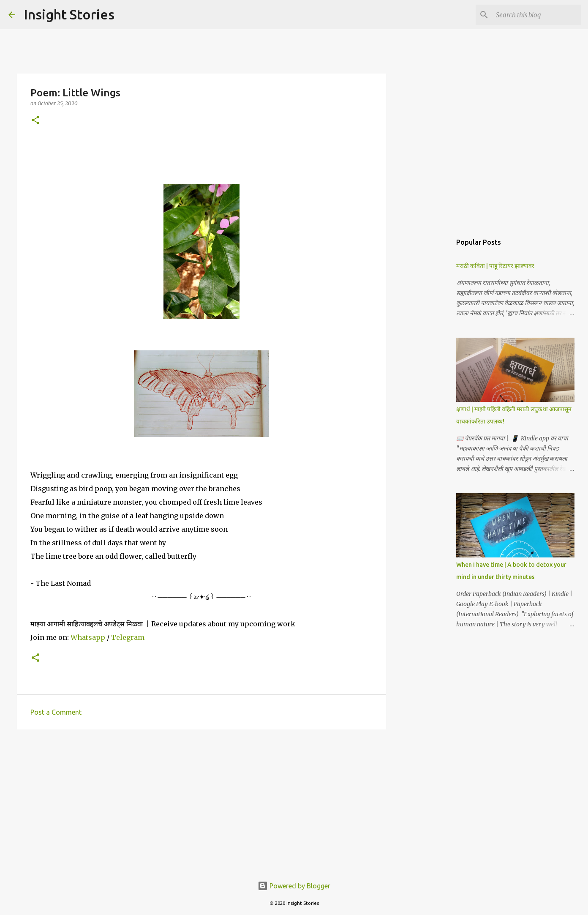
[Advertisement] (201, 801)
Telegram (128, 637)
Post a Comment (56, 712)
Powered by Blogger (294, 886)
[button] (35, 121)
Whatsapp (88, 637)
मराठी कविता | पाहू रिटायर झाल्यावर (495, 266)
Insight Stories (69, 14)
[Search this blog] (537, 15)
